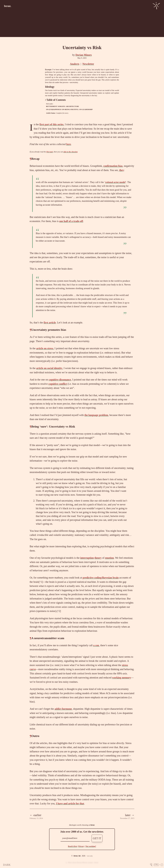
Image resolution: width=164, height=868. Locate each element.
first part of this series (51, 124)
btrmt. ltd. (77, 856)
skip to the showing (71, 152)
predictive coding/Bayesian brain (101, 578)
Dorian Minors (84, 55)
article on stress (45, 348)
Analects (75, 64)
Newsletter (88, 64)
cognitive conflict (58, 384)
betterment (52, 106)
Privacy (81, 846)
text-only (90, 856)
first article (50, 323)
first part (50, 152)
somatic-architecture (68, 106)
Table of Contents (55, 100)
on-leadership (86, 109)
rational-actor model (115, 182)
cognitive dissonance (60, 380)
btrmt (92, 825)
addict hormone (63, 709)
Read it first (73, 846)
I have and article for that (70, 803)
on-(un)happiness (54, 109)
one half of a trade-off (71, 221)
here (69, 144)
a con (96, 645)
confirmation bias (113, 166)
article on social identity (49, 368)
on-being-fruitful (70, 109)
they (122, 170)
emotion (109, 558)
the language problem (96, 415)
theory (98, 558)
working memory (122, 678)
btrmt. (8, 6)
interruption (87, 558)
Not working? (91, 846)
